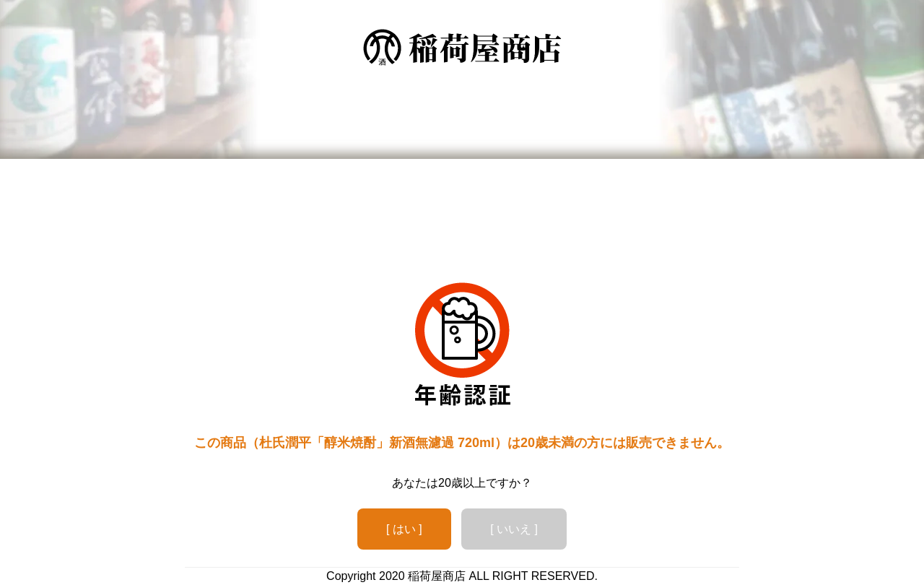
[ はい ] (404, 529)
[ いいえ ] (514, 529)
